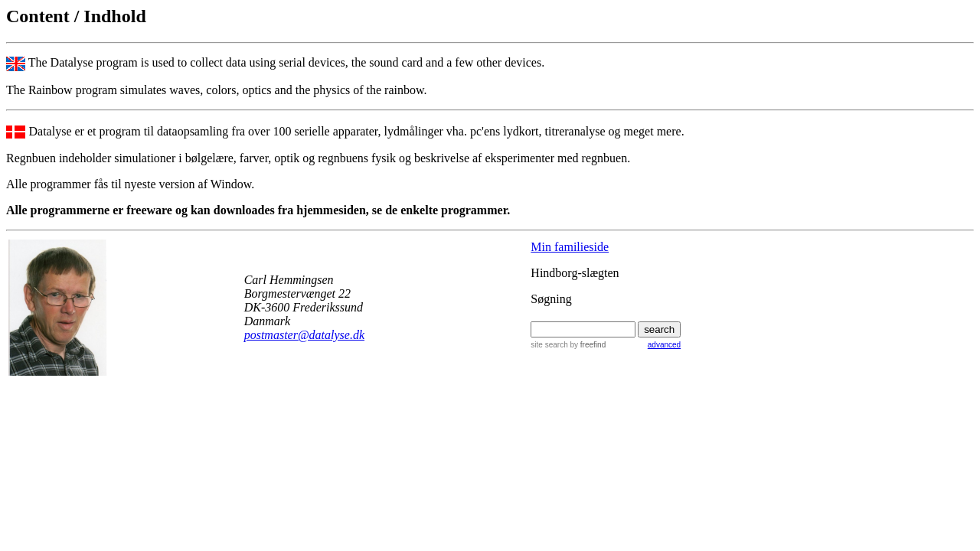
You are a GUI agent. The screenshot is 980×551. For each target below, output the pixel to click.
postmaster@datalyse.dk (304, 335)
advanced (664, 345)
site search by (568, 345)
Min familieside (570, 247)
